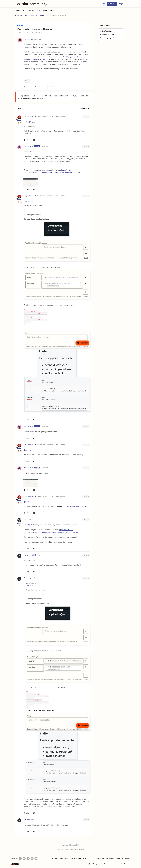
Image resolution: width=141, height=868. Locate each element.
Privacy (127, 864)
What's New (49, 10)
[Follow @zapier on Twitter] (32, 858)
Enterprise (100, 858)
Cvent (27, 81)
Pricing (55, 858)
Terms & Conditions (62, 850)
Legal (120, 864)
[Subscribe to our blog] (28, 858)
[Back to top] (137, 847)
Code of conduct (106, 31)
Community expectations (109, 38)
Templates (110, 858)
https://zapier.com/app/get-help (76, 506)
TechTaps (27, 519)
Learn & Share (33, 10)
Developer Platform (73, 858)
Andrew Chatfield (30, 555)
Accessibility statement (78, 850)
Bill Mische (28, 39)
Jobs (92, 858)
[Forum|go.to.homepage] (32, 4)
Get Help (20, 10)
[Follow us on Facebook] (20, 858)
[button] (112, 4)
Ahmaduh (27, 819)
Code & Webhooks (37, 15)
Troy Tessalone (29, 117)
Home (17, 15)
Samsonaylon (28, 578)
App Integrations (123, 858)
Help (61, 858)
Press (85, 858)
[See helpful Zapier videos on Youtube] (36, 858)
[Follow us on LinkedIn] (24, 858)
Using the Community (108, 35)
